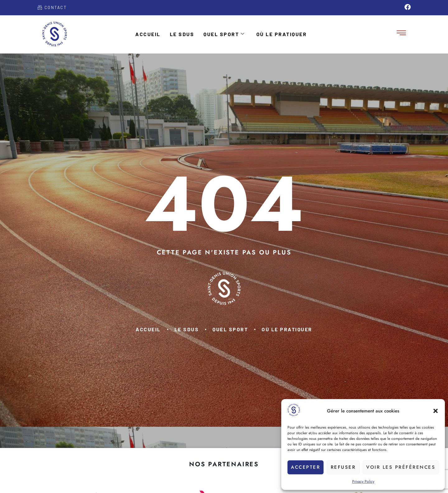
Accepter (306, 467)
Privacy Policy (363, 481)
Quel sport (224, 34)
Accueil (148, 34)
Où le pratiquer (282, 34)
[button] (436, 411)
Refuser (343, 467)
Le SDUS (182, 34)
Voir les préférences (401, 467)
